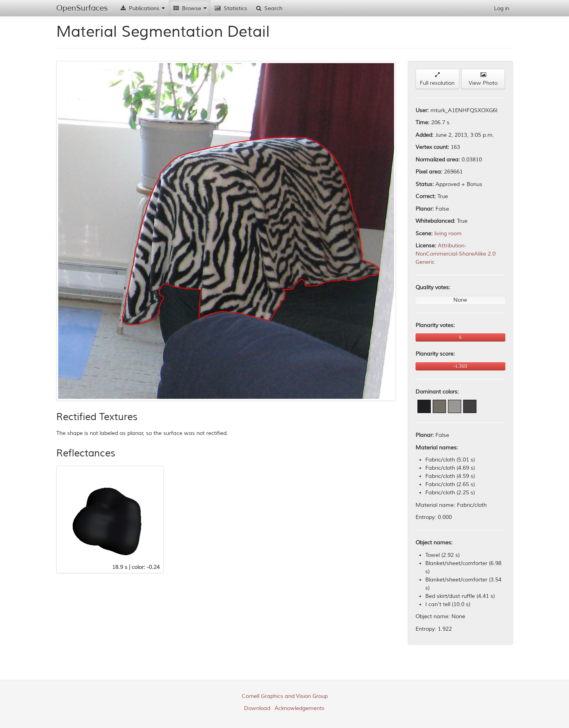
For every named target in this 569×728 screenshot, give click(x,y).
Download (257, 708)
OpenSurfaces (82, 8)
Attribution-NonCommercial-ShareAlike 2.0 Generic (456, 254)
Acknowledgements (300, 708)
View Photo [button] (483, 79)
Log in (502, 8)
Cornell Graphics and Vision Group (285, 696)
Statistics (231, 8)
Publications (142, 8)
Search (269, 8)
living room (448, 233)
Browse (190, 8)
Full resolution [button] (437, 79)
